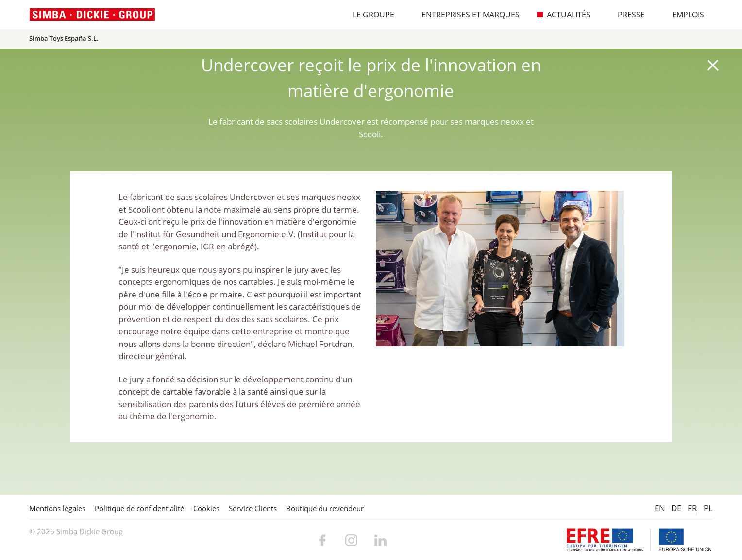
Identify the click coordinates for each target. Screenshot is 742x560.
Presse (626, 15)
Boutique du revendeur (325, 508)
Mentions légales (57, 508)
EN (660, 508)
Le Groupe (368, 15)
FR (692, 508)
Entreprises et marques (465, 15)
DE (676, 508)
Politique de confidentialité (139, 508)
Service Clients (253, 508)
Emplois (683, 15)
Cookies (206, 508)
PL (708, 508)
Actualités (564, 15)
